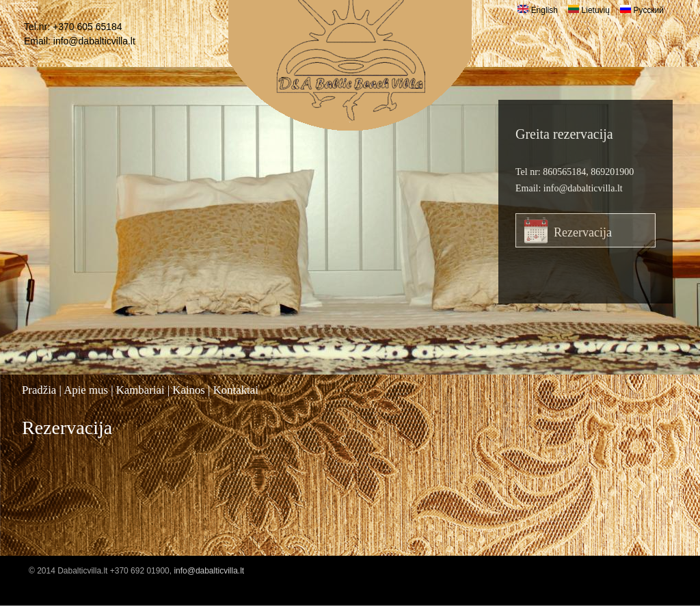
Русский (642, 10)
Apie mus (86, 390)
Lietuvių (589, 10)
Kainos (189, 390)
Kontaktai (236, 390)
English (538, 10)
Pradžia (39, 390)
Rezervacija (583, 232)
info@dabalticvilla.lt (94, 41)
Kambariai (140, 390)
